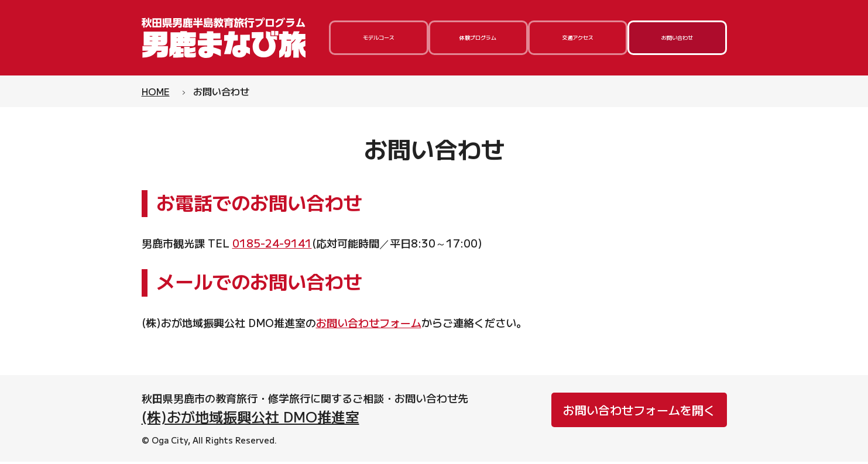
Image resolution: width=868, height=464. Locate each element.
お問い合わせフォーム (369, 324)
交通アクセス (578, 39)
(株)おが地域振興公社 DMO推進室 (251, 418)
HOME (156, 93)
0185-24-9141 (272, 245)
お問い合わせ (677, 39)
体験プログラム (478, 39)
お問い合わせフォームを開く (639, 412)
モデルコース (379, 39)
